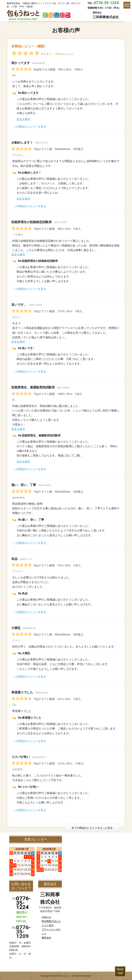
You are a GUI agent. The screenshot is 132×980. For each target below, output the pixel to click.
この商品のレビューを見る (30, 127)
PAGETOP (120, 971)
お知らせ (46, 917)
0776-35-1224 (106, 3)
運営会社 (46, 938)
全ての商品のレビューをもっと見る (92, 828)
